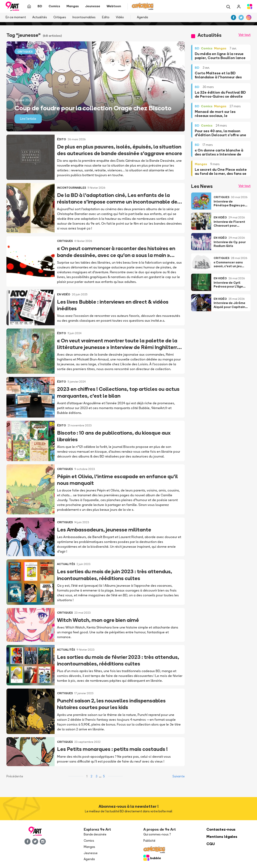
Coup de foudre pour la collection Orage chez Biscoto (93, 108)
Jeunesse (91, 853)
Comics (89, 841)
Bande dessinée (95, 834)
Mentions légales (222, 837)
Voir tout (245, 35)
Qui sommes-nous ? (157, 834)
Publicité (149, 841)
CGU (211, 844)
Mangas (89, 847)
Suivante (179, 776)
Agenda (142, 17)
